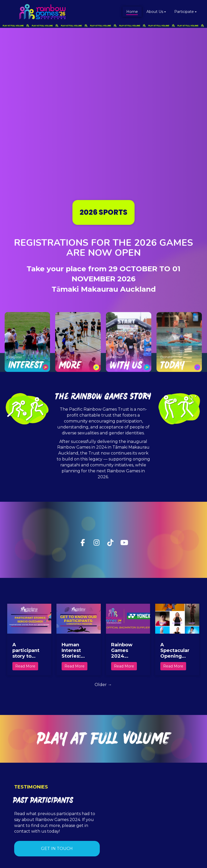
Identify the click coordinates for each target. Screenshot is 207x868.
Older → (103, 685)
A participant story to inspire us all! (26, 650)
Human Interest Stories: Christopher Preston (76, 650)
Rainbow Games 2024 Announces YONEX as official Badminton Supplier (125, 650)
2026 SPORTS (103, 212)
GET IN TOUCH (57, 849)
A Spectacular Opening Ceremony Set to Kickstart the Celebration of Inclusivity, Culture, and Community (175, 650)
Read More (25, 666)
